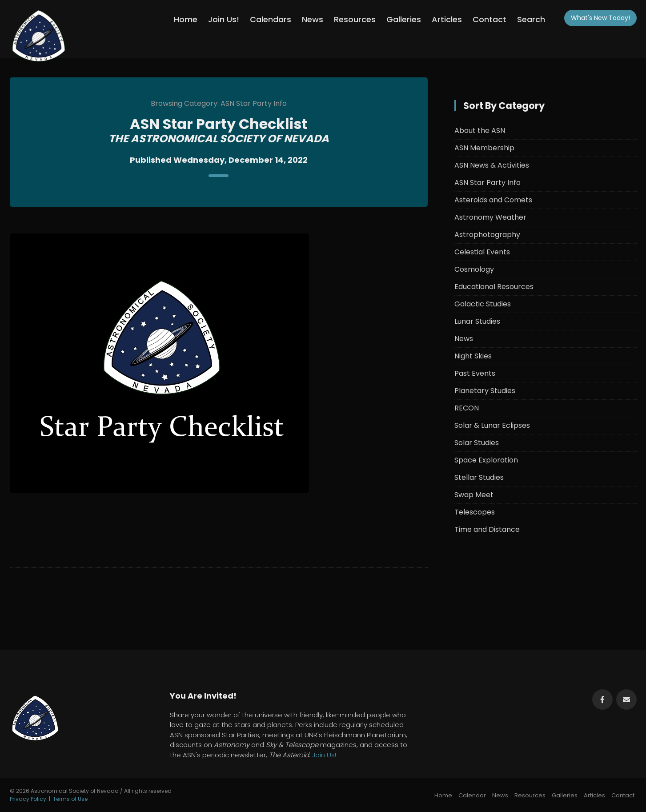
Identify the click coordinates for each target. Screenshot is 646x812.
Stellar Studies (479, 477)
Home (186, 19)
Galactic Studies (483, 304)
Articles (447, 19)
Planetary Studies (485, 391)
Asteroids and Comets (493, 200)
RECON (467, 408)
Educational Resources (494, 287)
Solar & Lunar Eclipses (492, 425)
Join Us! (224, 19)
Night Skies (473, 356)
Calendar (472, 795)
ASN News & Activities (492, 165)
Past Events (475, 373)
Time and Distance (487, 529)
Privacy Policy (28, 799)
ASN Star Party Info (488, 183)
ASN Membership (484, 148)
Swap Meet (474, 495)
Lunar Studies (477, 321)
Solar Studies (477, 443)
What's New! (600, 18)
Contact (490, 19)
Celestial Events (482, 252)
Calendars (271, 19)
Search (531, 19)
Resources (355, 19)
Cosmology (474, 269)
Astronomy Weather (490, 217)
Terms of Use (70, 799)
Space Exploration (486, 460)
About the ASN (480, 131)
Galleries (404, 19)
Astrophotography (487, 235)
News (313, 19)
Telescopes (475, 512)
